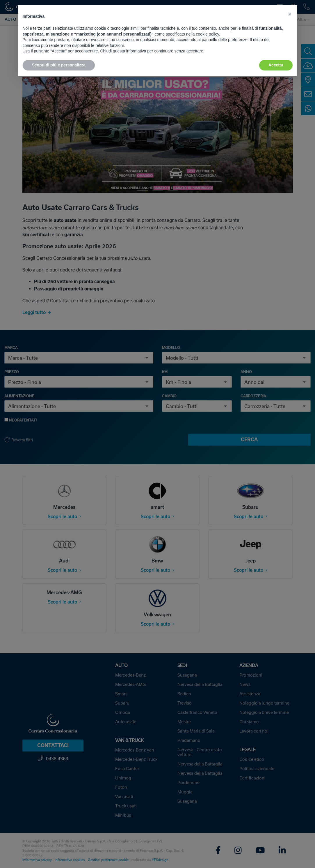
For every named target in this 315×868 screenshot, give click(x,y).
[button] (290, 14)
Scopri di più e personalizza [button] (59, 65)
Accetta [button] (276, 65)
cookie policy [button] (207, 34)
